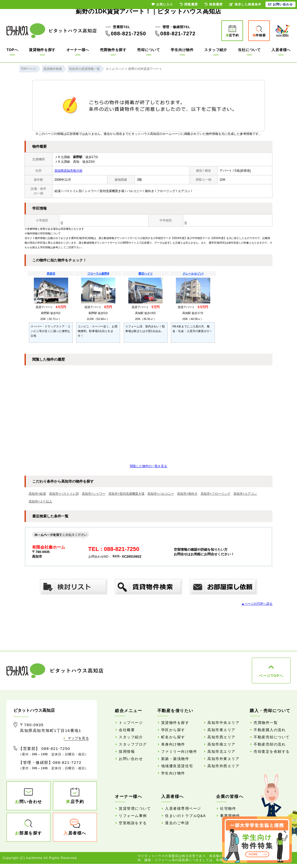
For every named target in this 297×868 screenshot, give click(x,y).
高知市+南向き (187, 494)
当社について (249, 50)
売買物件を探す (113, 50)
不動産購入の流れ (270, 730)
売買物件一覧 (266, 723)
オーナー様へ (78, 50)
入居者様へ (281, 50)
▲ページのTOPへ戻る (257, 604)
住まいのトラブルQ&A (185, 816)
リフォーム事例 (133, 816)
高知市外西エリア (223, 766)
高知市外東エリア (223, 759)
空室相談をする (133, 823)
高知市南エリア (221, 744)
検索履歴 (214, 4)
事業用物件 (230, 816)
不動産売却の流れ (270, 744)
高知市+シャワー (94, 494)
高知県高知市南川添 (68, 171)
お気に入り (162, 4)
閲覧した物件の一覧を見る (148, 466)
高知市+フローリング (216, 494)
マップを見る (78, 738)
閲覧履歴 (189, 4)
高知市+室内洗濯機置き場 (126, 494)
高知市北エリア (221, 751)
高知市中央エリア (223, 723)
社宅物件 (228, 808)
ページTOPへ (271, 676)
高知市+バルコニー (161, 494)
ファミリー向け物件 (179, 751)
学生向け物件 (182, 50)
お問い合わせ (131, 759)
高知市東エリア (221, 730)
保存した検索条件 (245, 4)
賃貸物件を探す (42, 50)
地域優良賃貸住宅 (177, 766)
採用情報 (127, 751)
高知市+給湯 (37, 494)
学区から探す (173, 730)
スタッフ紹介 (216, 50)
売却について (148, 50)
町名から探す (173, 737)
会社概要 (127, 730)
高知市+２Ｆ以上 (40, 501)
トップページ (131, 723)
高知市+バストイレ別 (64, 494)
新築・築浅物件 (175, 759)
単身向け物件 (173, 744)
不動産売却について (272, 737)
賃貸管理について (135, 808)
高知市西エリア (221, 737)
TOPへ (12, 50)
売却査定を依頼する (272, 751)
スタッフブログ (133, 744)
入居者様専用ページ (183, 808)
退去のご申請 (177, 823)
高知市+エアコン (245, 494)
